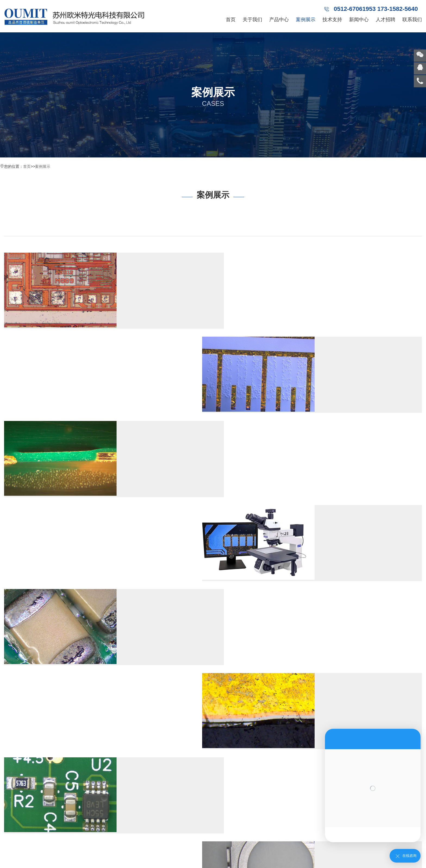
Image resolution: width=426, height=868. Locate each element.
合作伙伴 (12, 777)
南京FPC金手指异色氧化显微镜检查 (148, 602)
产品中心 (279, 20)
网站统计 (8, 865)
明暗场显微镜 (312, 825)
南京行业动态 (111, 754)
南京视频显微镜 (57, 801)
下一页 (82, 684)
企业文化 (12, 754)
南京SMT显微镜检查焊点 (134, 517)
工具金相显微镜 (305, 807)
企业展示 (12, 801)
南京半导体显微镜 (58, 813)
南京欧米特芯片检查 (129, 264)
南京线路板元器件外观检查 (137, 433)
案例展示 (306, 20)
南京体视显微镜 (57, 789)
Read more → (116, 315)
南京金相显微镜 (57, 742)
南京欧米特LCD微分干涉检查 (353, 264)
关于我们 (252, 20)
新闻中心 (359, 20)
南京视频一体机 (57, 754)
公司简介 (12, 742)
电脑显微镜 (286, 813)
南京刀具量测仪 (57, 825)
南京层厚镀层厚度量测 (345, 433)
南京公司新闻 (111, 742)
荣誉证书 (12, 813)
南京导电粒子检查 (339, 349)
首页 (231, 20)
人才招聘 (386, 20)
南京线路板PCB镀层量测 (134, 349)
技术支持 (332, 20)
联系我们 (412, 20)
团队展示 (12, 789)
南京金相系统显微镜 (60, 777)
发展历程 (12, 765)
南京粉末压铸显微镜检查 (347, 517)
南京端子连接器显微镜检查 (350, 602)
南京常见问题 (111, 765)
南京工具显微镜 (57, 765)
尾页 (99, 684)
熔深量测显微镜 (312, 813)
